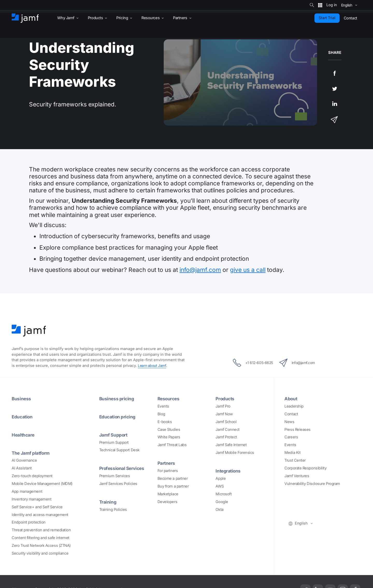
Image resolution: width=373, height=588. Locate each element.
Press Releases (297, 430)
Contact (291, 414)
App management (27, 491)
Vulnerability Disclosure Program (312, 484)
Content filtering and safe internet (40, 538)
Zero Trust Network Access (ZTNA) (41, 546)
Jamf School (226, 422)
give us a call (248, 270)
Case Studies (169, 430)
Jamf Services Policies (118, 484)
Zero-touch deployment (32, 476)
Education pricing (118, 417)
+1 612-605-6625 (249, 363)
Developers (167, 502)
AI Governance (24, 460)
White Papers (169, 437)
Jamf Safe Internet (231, 445)
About (291, 398)
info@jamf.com (200, 270)
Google (222, 502)
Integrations (229, 471)
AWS (220, 486)
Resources (169, 398)
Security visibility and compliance (40, 553)
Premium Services (115, 476)
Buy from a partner (173, 486)
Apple (221, 478)
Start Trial (327, 18)
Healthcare (24, 435)
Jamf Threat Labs (172, 445)
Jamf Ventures (297, 476)
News (289, 422)
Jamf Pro (223, 406)
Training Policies (113, 510)
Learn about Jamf (153, 366)
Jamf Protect (226, 437)
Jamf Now (224, 414)
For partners (168, 471)
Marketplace (168, 494)
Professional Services (123, 468)
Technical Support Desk (119, 450)
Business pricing (117, 398)
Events (163, 406)
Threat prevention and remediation (41, 530)
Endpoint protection (28, 522)
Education (23, 417)
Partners (167, 463)
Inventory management (31, 499)
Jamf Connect (228, 430)
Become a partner (173, 478)
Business (21, 398)
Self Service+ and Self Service (37, 507)
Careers (291, 437)
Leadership (294, 406)
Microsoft (224, 494)
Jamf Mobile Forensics (235, 453)
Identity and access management (40, 515)
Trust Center (295, 460)
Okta (219, 510)
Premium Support (114, 442)
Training (108, 502)
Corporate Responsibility (305, 468)
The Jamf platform (32, 453)
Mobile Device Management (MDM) (42, 484)
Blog (161, 414)
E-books (165, 422)
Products (225, 398)
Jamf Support (114, 435)
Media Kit (292, 453)
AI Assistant (22, 468)
